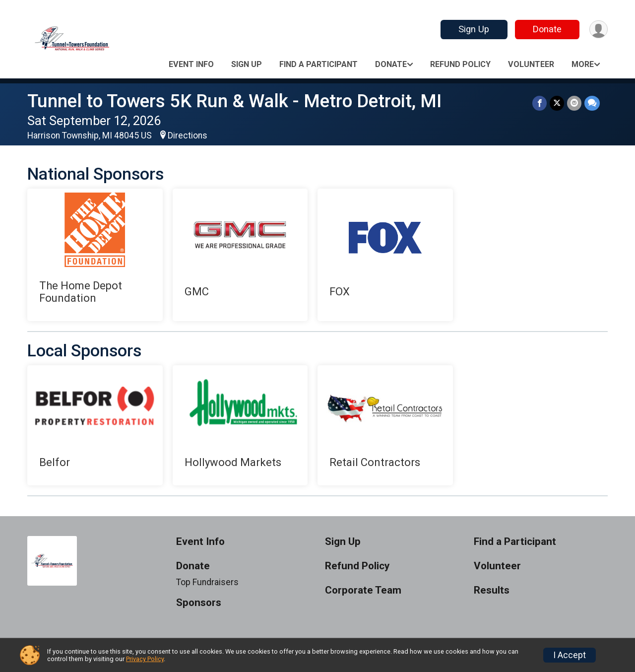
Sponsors (199, 603)
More (583, 64)
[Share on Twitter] (557, 103)
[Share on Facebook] (540, 103)
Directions (188, 135)
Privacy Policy (145, 659)
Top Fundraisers (207, 582)
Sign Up (474, 29)
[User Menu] (599, 30)
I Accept (570, 655)
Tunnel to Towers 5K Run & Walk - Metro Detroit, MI (234, 101)
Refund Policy (460, 64)
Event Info (191, 64)
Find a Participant (318, 64)
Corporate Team (363, 590)
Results (492, 590)
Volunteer (531, 64)
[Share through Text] (592, 103)
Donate (547, 29)
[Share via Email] (574, 103)
